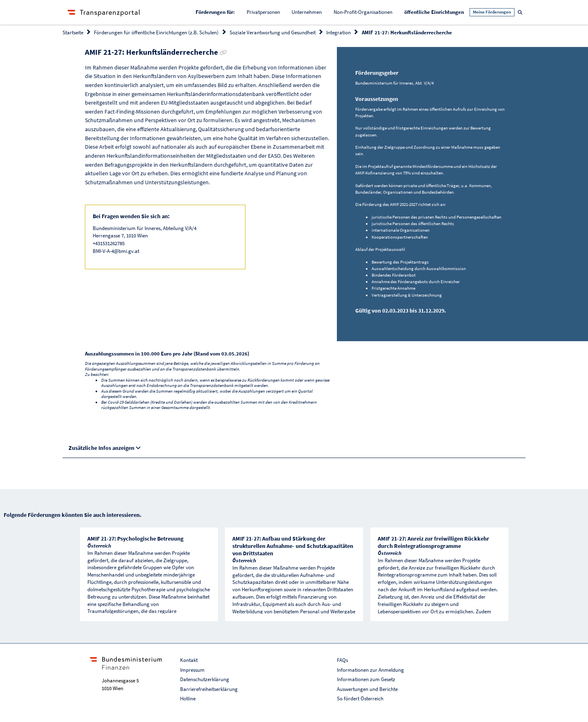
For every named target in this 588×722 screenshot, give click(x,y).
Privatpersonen (263, 12)
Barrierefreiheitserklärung (209, 689)
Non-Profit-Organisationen (363, 12)
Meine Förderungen (492, 12)
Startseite (73, 32)
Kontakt (189, 660)
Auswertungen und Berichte (367, 689)
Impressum (192, 670)
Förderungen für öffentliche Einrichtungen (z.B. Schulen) (156, 32)
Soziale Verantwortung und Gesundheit (273, 32)
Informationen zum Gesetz (366, 679)
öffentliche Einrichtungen (437, 12)
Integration (339, 32)
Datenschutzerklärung (205, 679)
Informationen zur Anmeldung (370, 670)
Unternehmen (307, 12)
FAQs (342, 660)
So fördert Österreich (360, 699)
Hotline (188, 699)
